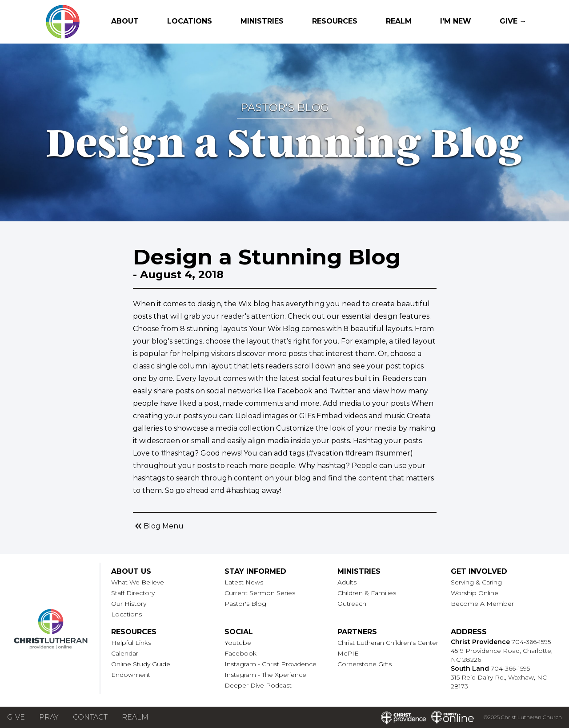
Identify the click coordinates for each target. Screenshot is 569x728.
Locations (190, 21)
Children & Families (367, 593)
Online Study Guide (141, 664)
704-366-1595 (531, 642)
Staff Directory (133, 593)
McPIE (348, 653)
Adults (347, 582)
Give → (513, 21)
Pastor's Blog (245, 604)
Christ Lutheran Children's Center (388, 643)
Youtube (238, 643)
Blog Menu (158, 526)
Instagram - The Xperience (265, 675)
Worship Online (475, 593)
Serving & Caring (476, 582)
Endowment (131, 675)
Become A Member (482, 604)
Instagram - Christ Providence (270, 664)
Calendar (125, 653)
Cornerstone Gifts (365, 664)
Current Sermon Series (260, 593)
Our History (129, 604)
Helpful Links (131, 643)
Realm (399, 21)
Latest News (244, 582)
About (125, 21)
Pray (49, 717)
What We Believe (138, 582)
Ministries (262, 21)
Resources (335, 21)
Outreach (352, 604)
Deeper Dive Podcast (258, 685)
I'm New (456, 21)
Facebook (240, 653)
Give (16, 717)
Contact (90, 717)
